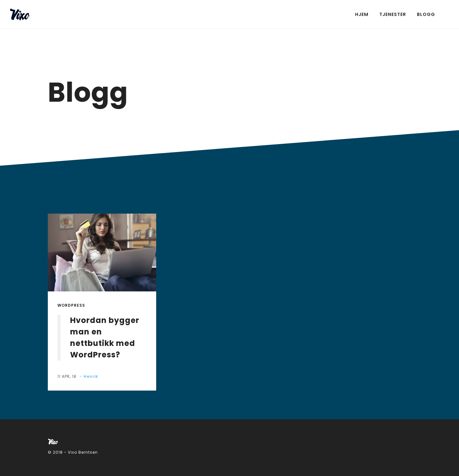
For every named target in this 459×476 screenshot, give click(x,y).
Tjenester (393, 14)
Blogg (426, 14)
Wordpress (71, 305)
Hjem (362, 14)
